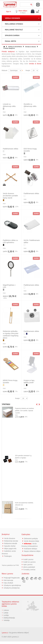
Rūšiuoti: (5, 70)
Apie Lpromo (28, 564)
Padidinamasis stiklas (11, 149)
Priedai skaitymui (8, 52)
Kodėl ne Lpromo (30, 562)
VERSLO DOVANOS (12, 18)
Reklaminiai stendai (11, 541)
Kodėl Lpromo (29, 559)
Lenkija (6, 618)
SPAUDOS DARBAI (12, 35)
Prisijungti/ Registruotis (12, 578)
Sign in (8, 12)
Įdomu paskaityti (29, 567)
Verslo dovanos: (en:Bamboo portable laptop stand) (10, 196)
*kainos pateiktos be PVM (10, 565)
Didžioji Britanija (9, 620)
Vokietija (7, 623)
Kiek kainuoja (8, 580)
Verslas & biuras (30, 47)
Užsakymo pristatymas (12, 590)
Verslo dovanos (10, 538)
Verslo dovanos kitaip (32, 541)
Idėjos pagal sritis (10, 548)
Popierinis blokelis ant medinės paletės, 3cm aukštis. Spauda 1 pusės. (24, 411)
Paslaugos (8, 556)
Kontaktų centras (30, 570)
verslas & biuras (35, 64)
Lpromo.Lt (5, 635)
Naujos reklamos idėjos (32, 551)
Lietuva (6, 613)
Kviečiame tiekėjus (31, 549)
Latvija (6, 615)
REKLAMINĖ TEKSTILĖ (14, 30)
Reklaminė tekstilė (11, 543)
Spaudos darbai (10, 546)
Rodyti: (28, 70)
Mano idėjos (23, 11)
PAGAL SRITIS (10, 41)
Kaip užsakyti (8, 583)
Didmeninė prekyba (31, 538)
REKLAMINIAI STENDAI (14, 24)
